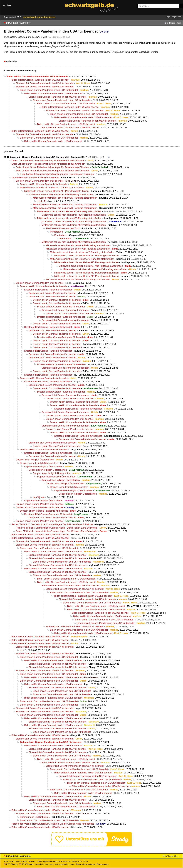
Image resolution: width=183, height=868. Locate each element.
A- (4, 6)
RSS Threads (26, 864)
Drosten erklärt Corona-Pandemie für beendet (35, 177)
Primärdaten (56, 232)
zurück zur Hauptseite (18, 23)
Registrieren (176, 17)
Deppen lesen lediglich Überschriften (35, 460)
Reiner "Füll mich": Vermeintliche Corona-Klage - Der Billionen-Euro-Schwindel (52, 524)
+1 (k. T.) (42, 201)
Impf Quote (39, 497)
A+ (9, 5)
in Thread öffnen (174, 23)
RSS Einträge (11, 864)
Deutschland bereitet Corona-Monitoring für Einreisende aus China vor (48, 160)
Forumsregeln (103, 864)
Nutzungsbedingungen (65, 864)
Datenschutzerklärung (86, 864)
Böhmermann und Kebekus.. (35, 817)
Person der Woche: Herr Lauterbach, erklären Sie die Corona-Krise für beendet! (53, 824)
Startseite (10, 17)
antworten (12, 61)
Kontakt (38, 864)
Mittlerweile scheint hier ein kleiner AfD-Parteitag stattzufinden (52, 188)
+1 (21, 650)
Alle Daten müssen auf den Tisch (63, 228)
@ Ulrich (67, 37)
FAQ (19, 17)
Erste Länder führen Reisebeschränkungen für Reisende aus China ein (48, 164)
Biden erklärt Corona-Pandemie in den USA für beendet (40, 80)
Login (168, 17)
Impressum (48, 864)
